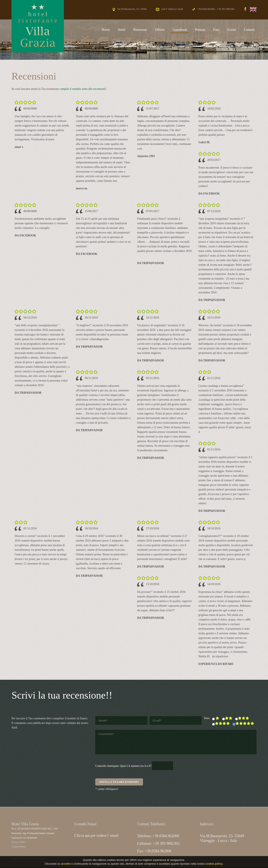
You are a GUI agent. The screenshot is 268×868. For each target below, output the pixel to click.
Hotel (122, 30)
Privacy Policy (19, 842)
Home (106, 30)
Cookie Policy (19, 847)
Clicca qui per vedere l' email (96, 836)
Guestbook (180, 30)
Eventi (232, 30)
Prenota (200, 30)
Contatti (249, 30)
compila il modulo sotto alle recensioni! (83, 89)
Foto (216, 30)
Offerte (160, 30)
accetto (66, 864)
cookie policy (214, 864)
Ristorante (140, 30)
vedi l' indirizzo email (172, 9)
